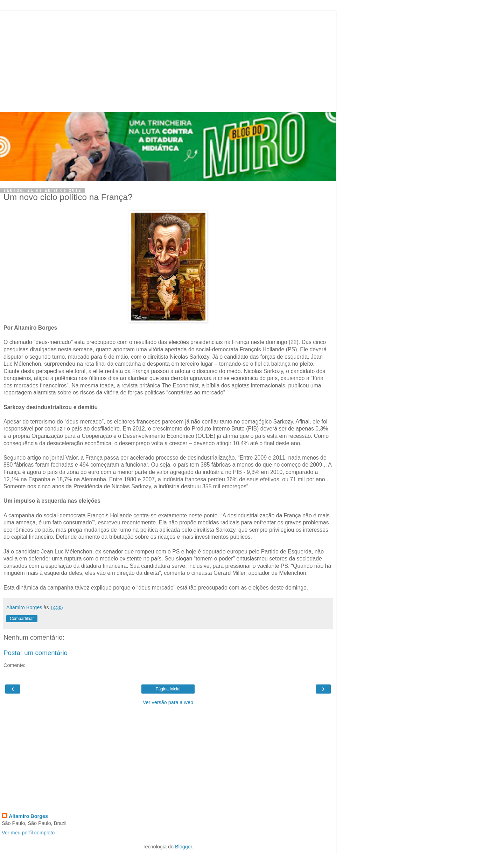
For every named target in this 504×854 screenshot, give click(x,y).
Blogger (184, 847)
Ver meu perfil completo (28, 833)
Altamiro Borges (28, 816)
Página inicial (168, 689)
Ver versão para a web (168, 702)
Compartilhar (22, 619)
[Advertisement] (168, 60)
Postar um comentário (36, 653)
